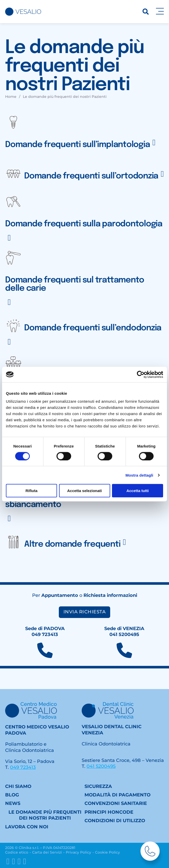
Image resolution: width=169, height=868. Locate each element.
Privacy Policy (78, 852)
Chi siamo (18, 786)
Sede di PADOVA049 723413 (45, 631)
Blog (12, 795)
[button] (85, 134)
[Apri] (160, 12)
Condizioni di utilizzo (115, 821)
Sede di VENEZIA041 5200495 (124, 631)
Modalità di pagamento (118, 795)
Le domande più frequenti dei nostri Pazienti (45, 815)
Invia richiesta (85, 612)
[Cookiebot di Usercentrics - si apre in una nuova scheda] (141, 374)
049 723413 (23, 767)
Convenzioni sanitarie (116, 803)
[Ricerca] (146, 12)
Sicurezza (98, 786)
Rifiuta (31, 491)
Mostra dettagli (139, 475)
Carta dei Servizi (47, 852)
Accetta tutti (138, 491)
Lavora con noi (27, 827)
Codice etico (17, 852)
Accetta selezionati (84, 491)
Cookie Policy (107, 852)
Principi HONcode (109, 812)
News (13, 803)
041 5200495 (101, 766)
